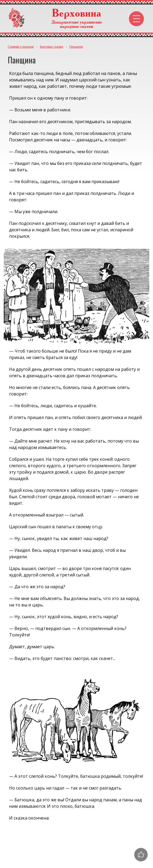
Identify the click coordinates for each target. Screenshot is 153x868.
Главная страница (21, 47)
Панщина (76, 47)
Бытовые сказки (51, 47)
